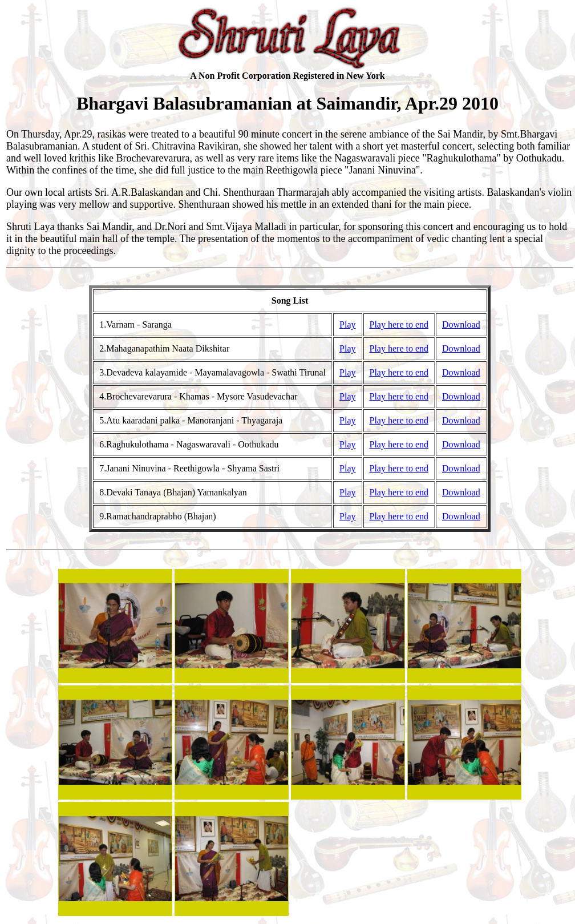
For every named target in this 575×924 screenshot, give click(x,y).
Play (347, 324)
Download (461, 324)
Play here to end (399, 324)
